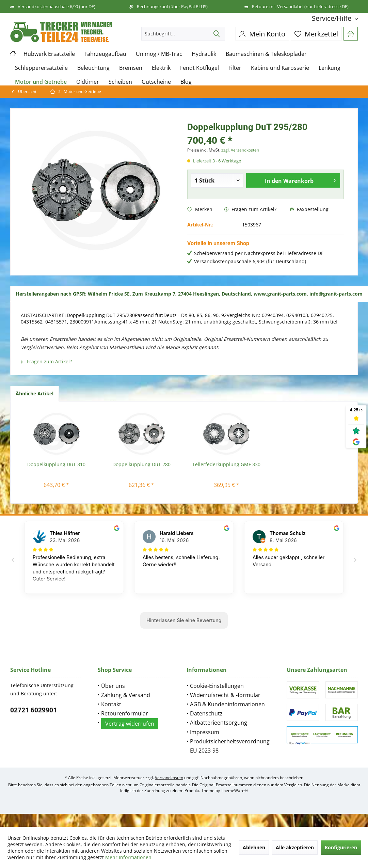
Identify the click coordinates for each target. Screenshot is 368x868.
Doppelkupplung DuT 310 (56, 464)
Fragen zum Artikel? (250, 209)
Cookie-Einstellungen (217, 686)
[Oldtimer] (88, 82)
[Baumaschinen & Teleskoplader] (266, 54)
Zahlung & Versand (126, 695)
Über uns (113, 686)
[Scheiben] (120, 82)
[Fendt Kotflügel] (199, 68)
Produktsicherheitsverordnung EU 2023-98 (230, 746)
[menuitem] (332, 18)
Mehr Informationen (128, 857)
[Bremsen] (131, 68)
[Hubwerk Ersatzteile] (49, 54)
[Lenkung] (330, 68)
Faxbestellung (309, 209)
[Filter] (235, 68)
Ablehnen (254, 847)
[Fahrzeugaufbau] (105, 54)
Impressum (205, 732)
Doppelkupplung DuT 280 (141, 464)
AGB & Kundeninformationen (227, 704)
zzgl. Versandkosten (240, 150)
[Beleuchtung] (93, 68)
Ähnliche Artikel (35, 393)
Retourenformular (125, 713)
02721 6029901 (34, 710)
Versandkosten (169, 778)
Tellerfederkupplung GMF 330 (226, 464)
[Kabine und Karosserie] (280, 68)
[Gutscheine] (156, 82)
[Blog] (186, 82)
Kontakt (111, 704)
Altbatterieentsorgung (219, 723)
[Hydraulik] (204, 54)
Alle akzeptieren (295, 847)
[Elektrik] (161, 68)
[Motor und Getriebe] (41, 82)
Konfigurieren (341, 847)
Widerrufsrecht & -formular (225, 695)
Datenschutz (206, 713)
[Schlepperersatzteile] (41, 68)
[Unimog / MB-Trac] (159, 54)
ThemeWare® (234, 791)
